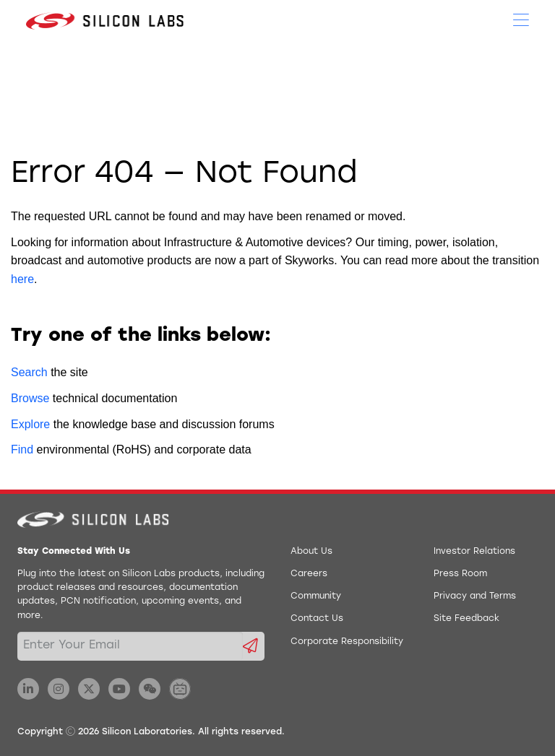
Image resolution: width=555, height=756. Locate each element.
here (22, 279)
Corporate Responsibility (347, 642)
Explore (30, 424)
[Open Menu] (521, 19)
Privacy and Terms (475, 596)
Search (29, 372)
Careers (309, 574)
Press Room (460, 574)
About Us (311, 552)
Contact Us (317, 619)
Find (22, 449)
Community (316, 596)
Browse (30, 398)
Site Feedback (466, 619)
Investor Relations (474, 552)
